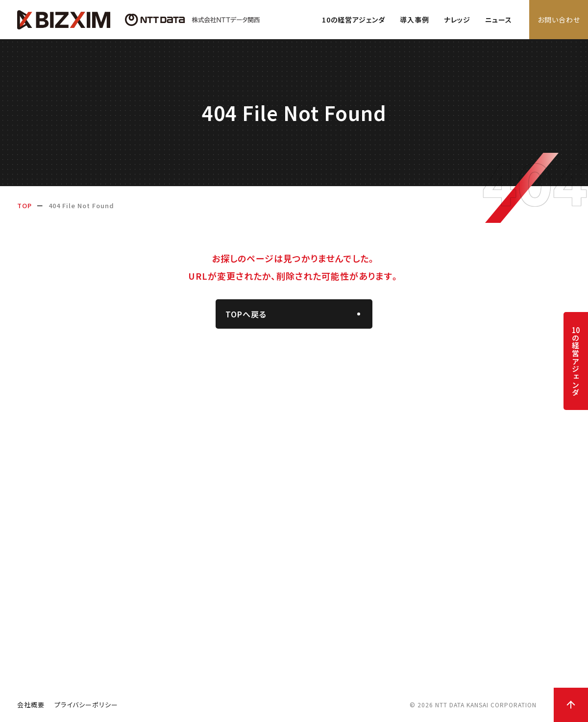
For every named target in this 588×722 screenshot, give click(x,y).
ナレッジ (457, 20)
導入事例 (415, 20)
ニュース (499, 20)
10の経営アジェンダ (354, 20)
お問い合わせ (559, 20)
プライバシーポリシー (86, 705)
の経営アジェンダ (576, 361)
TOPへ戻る (246, 314)
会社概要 (31, 705)
